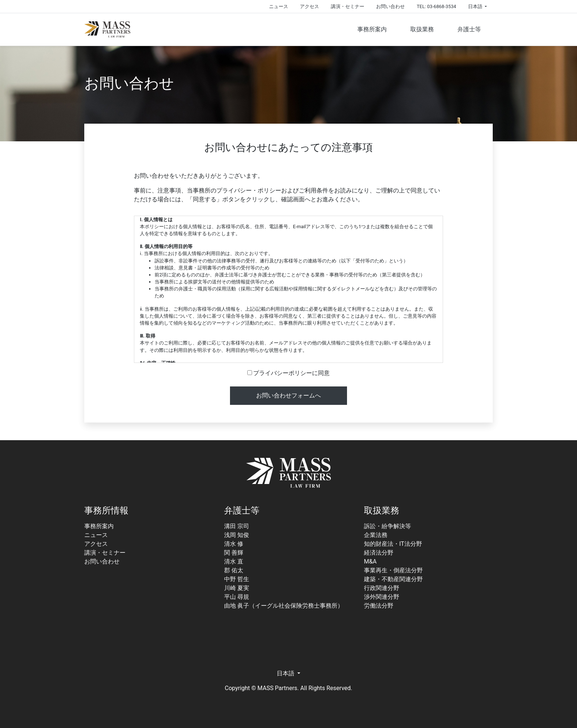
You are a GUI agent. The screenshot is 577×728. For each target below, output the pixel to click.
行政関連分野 (382, 588)
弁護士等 (469, 29)
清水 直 (234, 561)
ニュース (279, 6)
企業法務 (376, 535)
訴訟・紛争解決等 (387, 526)
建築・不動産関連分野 (393, 579)
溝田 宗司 (237, 526)
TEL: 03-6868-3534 (436, 6)
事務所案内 (372, 29)
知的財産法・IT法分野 (393, 544)
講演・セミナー (348, 6)
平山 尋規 (237, 597)
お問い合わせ (390, 6)
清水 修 (234, 544)
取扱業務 (422, 29)
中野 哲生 (237, 579)
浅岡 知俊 (237, 535)
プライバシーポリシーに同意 (289, 373)
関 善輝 (234, 553)
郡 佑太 (234, 570)
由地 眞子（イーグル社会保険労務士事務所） (284, 606)
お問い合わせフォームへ (288, 395)
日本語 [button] (476, 6)
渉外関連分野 (382, 597)
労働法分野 (379, 606)
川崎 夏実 (237, 588)
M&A (370, 561)
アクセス (309, 6)
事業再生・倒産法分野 (393, 570)
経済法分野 (379, 553)
